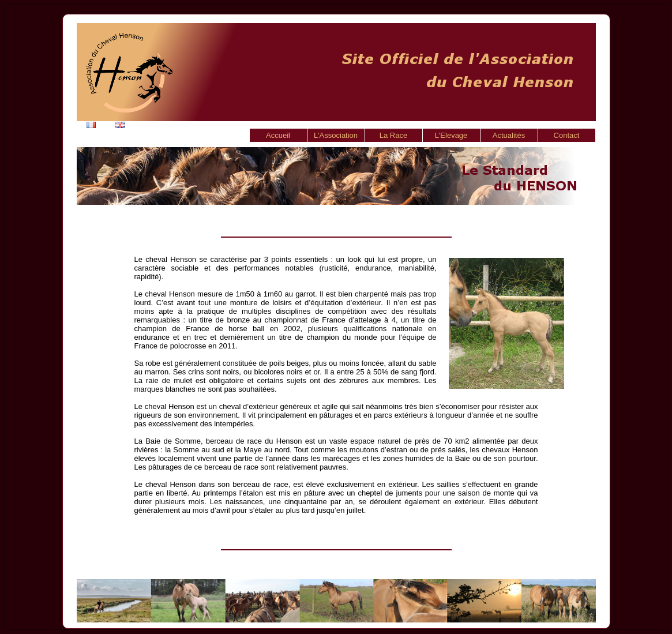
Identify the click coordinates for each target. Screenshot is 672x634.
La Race (393, 135)
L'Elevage (451, 135)
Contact (567, 135)
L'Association (336, 135)
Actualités (509, 135)
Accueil (278, 135)
